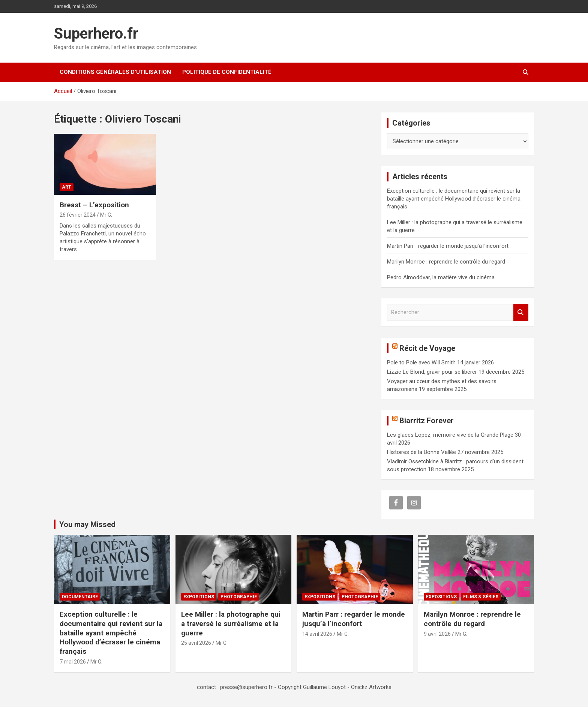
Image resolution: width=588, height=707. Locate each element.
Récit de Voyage (427, 348)
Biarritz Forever (427, 421)
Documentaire (80, 597)
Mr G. (106, 215)
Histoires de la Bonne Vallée (421, 452)
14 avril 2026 (317, 634)
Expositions (199, 597)
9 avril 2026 (437, 634)
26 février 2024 (78, 215)
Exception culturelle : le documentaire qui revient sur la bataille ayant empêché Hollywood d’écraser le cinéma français (454, 199)
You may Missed (87, 524)
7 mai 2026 (73, 662)
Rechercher (521, 312)
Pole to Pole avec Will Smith (421, 362)
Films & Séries (481, 597)
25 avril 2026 (196, 643)
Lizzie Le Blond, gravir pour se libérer (432, 372)
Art (67, 187)
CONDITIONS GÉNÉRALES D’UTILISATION (115, 72)
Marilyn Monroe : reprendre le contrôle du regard (446, 262)
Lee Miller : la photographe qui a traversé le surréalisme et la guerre (231, 623)
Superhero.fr (96, 34)
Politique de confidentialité (227, 72)
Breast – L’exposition (94, 205)
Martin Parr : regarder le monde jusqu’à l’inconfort (448, 246)
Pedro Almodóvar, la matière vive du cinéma (441, 277)
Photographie (239, 597)
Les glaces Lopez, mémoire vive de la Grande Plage (450, 435)
